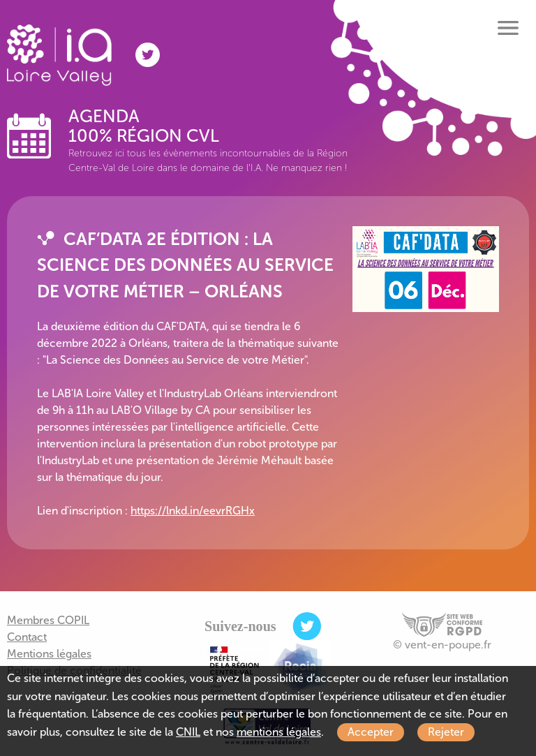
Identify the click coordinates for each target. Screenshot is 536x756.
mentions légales (279, 732)
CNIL (188, 732)
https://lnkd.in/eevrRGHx (193, 511)
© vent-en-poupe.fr (442, 645)
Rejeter (446, 732)
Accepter (371, 732)
